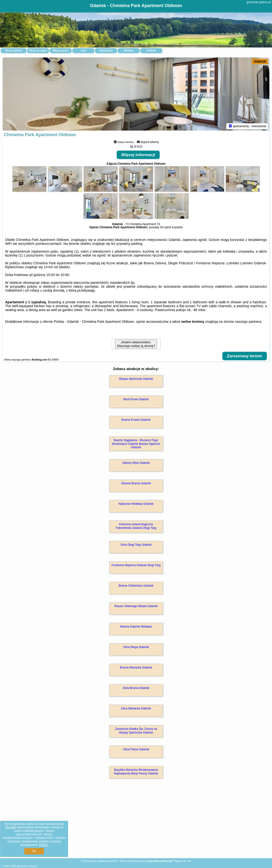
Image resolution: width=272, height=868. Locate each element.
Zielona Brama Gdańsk (136, 483)
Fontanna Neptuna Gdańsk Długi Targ (136, 565)
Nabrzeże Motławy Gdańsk (136, 504)
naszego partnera (248, 322)
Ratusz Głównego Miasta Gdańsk (136, 606)
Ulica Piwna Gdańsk (136, 749)
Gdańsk (260, 61)
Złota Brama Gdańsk (136, 688)
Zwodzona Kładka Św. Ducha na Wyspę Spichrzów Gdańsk (136, 731)
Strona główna (14, 51)
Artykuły (151, 51)
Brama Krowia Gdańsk (136, 420)
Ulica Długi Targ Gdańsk (136, 545)
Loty (83, 51)
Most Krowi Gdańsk (136, 399)
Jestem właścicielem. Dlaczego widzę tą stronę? (136, 344)
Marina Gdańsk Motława (136, 627)
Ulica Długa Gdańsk (136, 647)
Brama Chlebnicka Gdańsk (136, 586)
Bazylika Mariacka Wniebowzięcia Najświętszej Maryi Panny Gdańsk (136, 772)
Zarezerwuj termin (245, 356)
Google (11, 827)
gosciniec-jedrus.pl (259, 2)
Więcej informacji (138, 155)
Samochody (106, 51)
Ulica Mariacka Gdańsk (136, 708)
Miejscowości (61, 51)
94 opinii (165, 227)
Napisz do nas (183, 861)
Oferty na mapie (38, 51)
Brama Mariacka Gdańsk (136, 668)
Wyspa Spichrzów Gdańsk (136, 379)
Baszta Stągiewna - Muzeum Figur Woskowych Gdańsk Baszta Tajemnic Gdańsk (136, 444)
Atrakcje (128, 51)
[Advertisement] (136, 823)
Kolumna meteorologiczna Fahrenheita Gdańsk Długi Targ (136, 526)
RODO (43, 845)
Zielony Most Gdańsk (136, 463)
